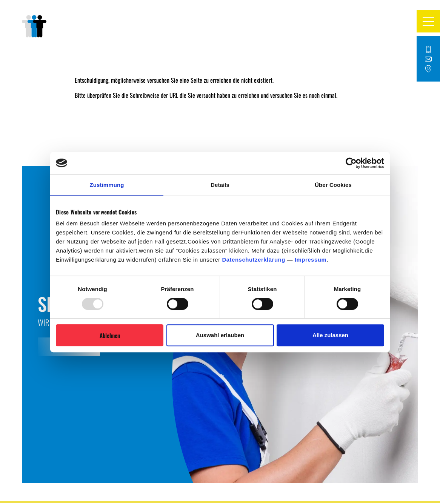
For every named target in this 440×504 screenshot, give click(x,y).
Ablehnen (110, 335)
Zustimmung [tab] (107, 185)
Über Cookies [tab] (333, 185)
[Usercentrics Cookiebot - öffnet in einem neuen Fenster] (351, 163)
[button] (428, 21)
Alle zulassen (330, 335)
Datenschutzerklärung (254, 260)
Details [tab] (220, 185)
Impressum (311, 260)
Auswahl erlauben (220, 335)
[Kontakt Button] (428, 59)
